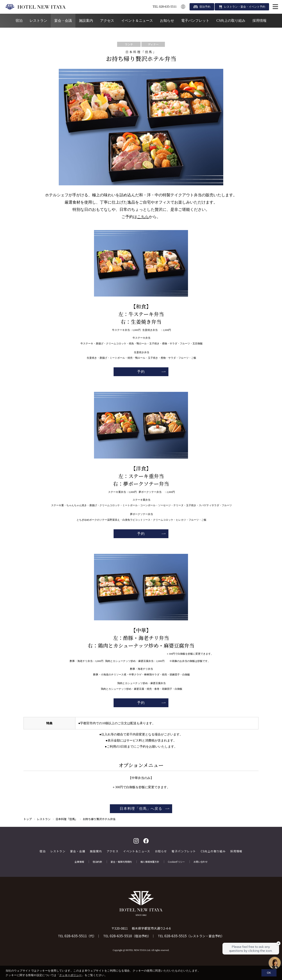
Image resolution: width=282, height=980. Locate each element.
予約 (141, 372)
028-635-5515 (175, 936)
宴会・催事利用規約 (121, 862)
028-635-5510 (121, 936)
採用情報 (259, 21)
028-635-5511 (76, 936)
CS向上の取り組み (231, 21)
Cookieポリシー (176, 862)
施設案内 (86, 21)
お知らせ (167, 21)
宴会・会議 (63, 21)
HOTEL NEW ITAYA (35, 7)
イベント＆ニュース (137, 21)
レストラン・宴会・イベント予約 (245, 7)
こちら (143, 217)
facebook (146, 841)
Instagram (136, 841)
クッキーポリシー (70, 975)
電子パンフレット (195, 21)
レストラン (38, 21)
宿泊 (19, 21)
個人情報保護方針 (150, 862)
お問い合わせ (201, 862)
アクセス (107, 21)
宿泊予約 (205, 7)
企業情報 (79, 862)
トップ (28, 819)
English (183, 7)
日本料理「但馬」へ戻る (141, 809)
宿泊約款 (97, 862)
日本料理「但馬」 (67, 819)
